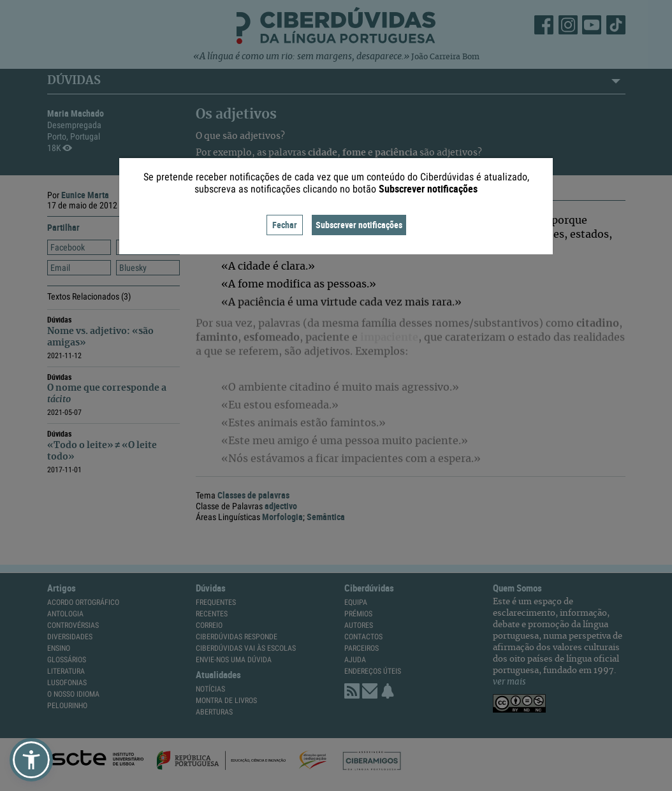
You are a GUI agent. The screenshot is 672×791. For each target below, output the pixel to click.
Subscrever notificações (359, 225)
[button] (31, 760)
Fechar (285, 225)
